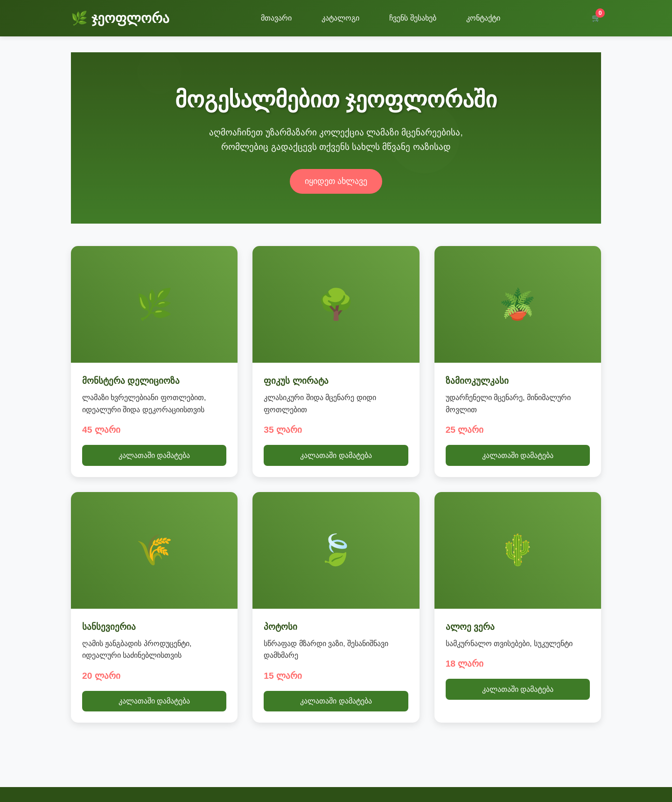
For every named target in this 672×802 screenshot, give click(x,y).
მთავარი (276, 18)
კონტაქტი (483, 18)
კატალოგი (340, 18)
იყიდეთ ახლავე (336, 181)
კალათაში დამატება (154, 455)
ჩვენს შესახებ (413, 18)
